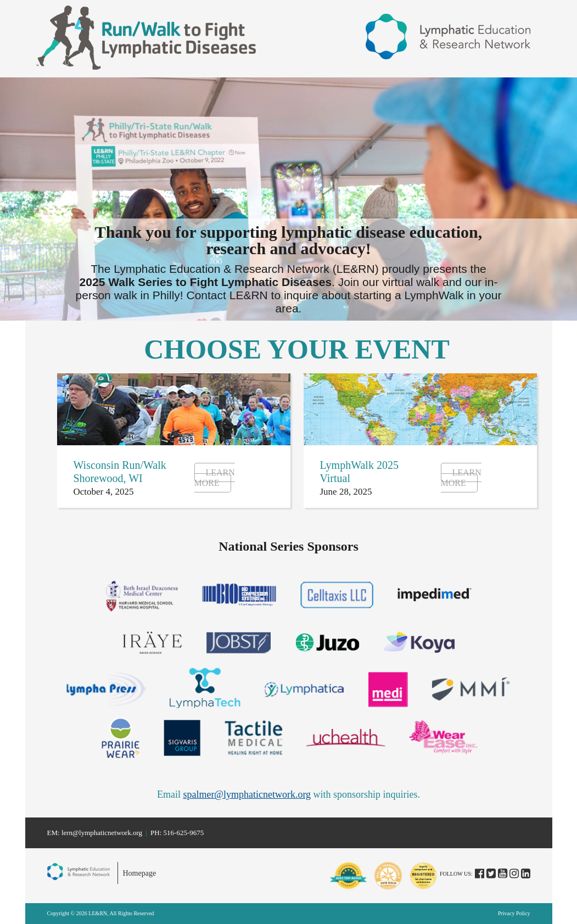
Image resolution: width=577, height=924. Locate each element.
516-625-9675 (184, 833)
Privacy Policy (514, 913)
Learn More (215, 478)
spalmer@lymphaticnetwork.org (247, 794)
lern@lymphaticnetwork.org (102, 833)
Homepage (140, 873)
